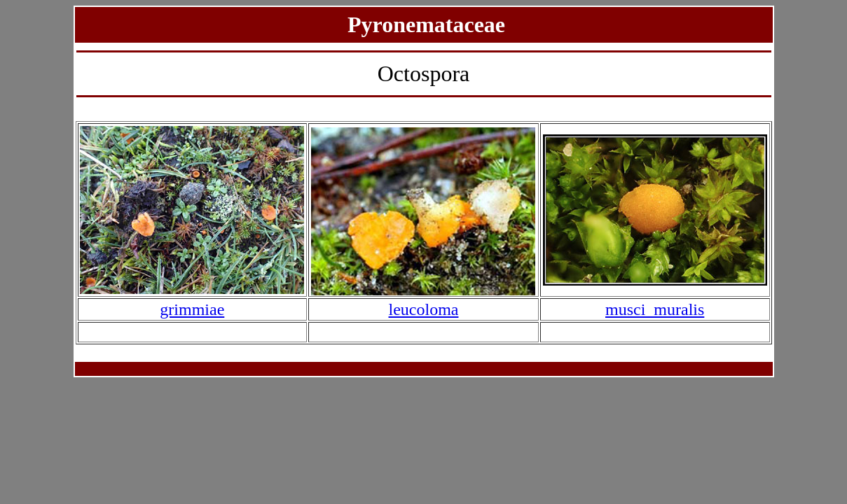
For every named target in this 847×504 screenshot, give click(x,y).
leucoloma (424, 309)
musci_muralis (655, 309)
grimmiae (192, 309)
